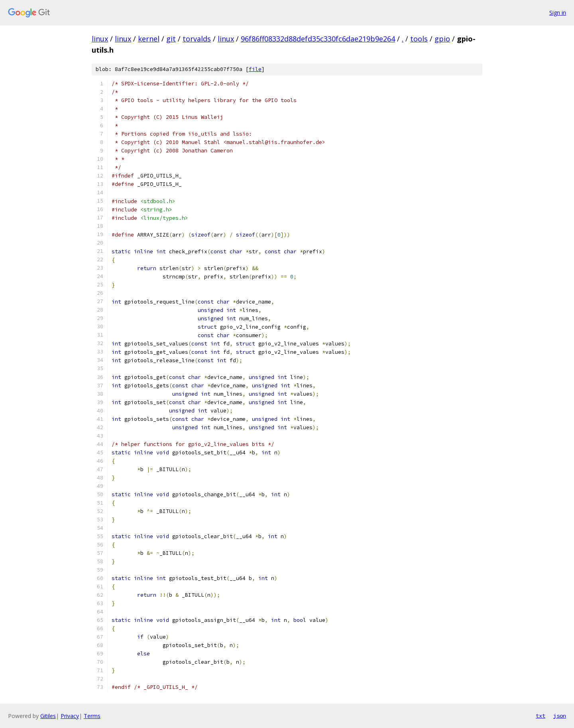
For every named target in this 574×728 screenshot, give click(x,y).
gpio (442, 39)
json (560, 716)
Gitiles (48, 716)
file (255, 69)
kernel (149, 39)
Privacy (70, 716)
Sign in (558, 13)
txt (541, 716)
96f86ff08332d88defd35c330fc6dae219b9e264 (318, 39)
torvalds (197, 39)
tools (419, 39)
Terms (92, 716)
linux (100, 39)
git (171, 39)
